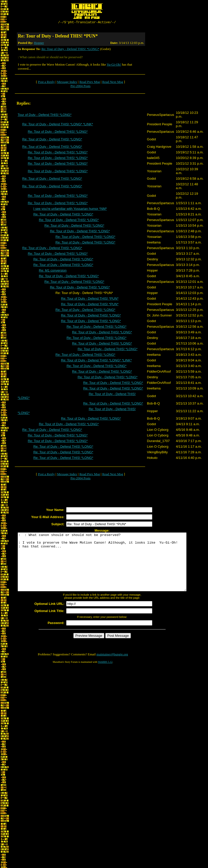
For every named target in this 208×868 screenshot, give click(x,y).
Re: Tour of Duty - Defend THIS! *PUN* (90, 299)
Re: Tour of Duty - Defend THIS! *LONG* (70, 50)
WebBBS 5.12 (105, 674)
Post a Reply (46, 83)
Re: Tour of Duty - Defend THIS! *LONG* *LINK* (58, 125)
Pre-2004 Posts (80, 87)
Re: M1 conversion (53, 271)
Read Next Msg (113, 83)
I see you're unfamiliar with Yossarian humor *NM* (70, 209)
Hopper (39, 44)
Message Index (67, 83)
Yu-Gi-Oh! (114, 65)
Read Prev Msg (90, 83)
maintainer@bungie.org (112, 667)
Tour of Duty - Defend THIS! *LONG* (45, 115)
